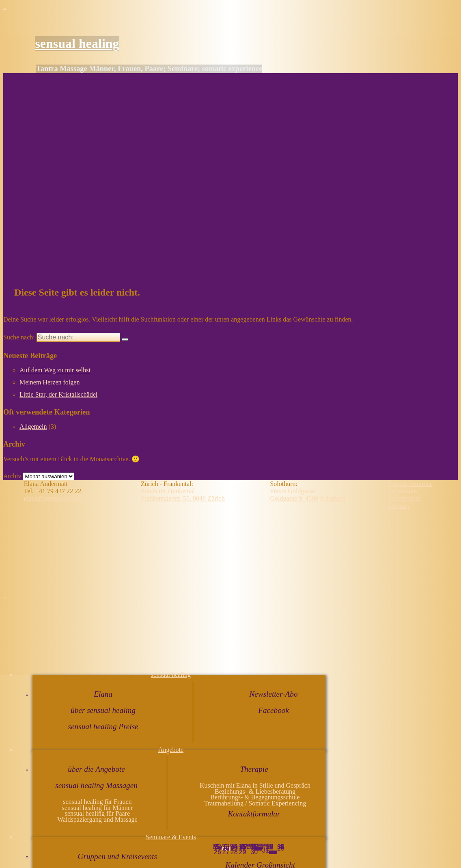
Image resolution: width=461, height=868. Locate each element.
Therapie (254, 769)
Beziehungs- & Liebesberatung (255, 791)
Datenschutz (404, 498)
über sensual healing (103, 710)
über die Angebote (96, 769)
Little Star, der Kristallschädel (58, 394)
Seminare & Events (171, 837)
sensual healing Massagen (96, 785)
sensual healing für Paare (97, 813)
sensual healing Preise (103, 727)
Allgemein (33, 426)
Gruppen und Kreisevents (117, 856)
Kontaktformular (254, 814)
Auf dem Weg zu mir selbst (55, 370)
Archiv (12, 476)
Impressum (403, 491)
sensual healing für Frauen (97, 802)
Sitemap (399, 506)
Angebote (171, 750)
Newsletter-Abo (274, 694)
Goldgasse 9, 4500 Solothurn (308, 498)
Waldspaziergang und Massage (97, 819)
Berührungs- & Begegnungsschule (255, 797)
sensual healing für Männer (98, 808)
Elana (103, 694)
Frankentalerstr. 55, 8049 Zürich (183, 498)
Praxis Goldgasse (292, 491)
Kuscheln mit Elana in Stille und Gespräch (255, 785)
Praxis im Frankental (168, 491)
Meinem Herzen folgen (50, 382)
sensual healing (77, 43)
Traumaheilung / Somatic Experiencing (255, 803)
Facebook (274, 710)
